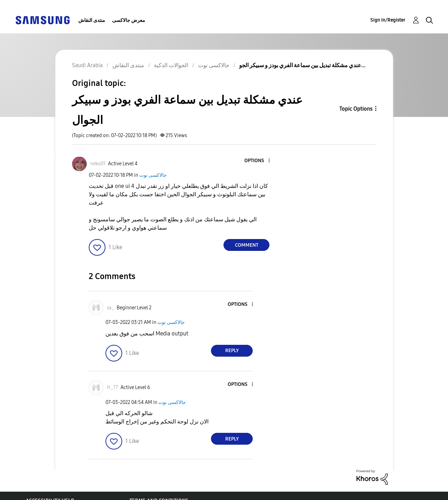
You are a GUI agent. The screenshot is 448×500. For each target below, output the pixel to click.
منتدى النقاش (92, 20)
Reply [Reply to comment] (232, 351)
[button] (258, 161)
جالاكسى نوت (153, 175)
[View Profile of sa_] (111, 308)
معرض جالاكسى (129, 20)
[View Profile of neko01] (98, 164)
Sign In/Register (388, 20)
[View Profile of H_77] (112, 387)
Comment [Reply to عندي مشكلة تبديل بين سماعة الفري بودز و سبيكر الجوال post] (247, 245)
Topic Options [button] (356, 109)
